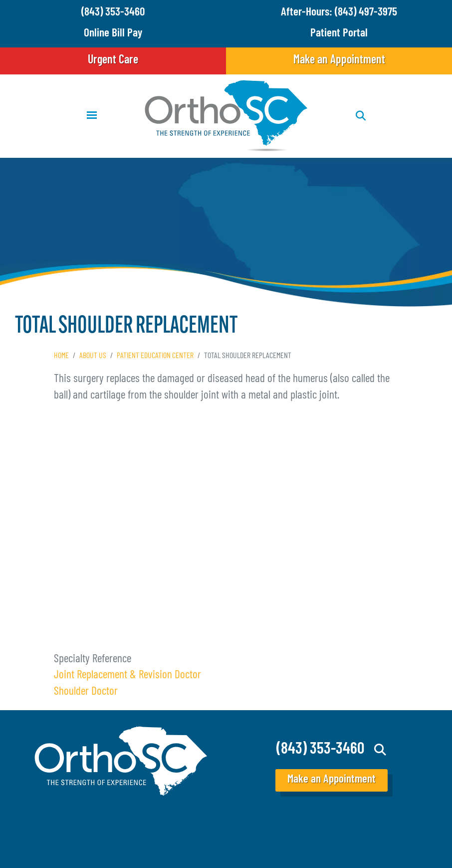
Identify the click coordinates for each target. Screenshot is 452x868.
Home (61, 356)
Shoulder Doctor (86, 692)
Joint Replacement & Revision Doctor (127, 675)
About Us (93, 356)
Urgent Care (113, 60)
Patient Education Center (155, 356)
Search (380, 750)
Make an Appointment (339, 60)
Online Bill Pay (113, 34)
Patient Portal (339, 34)
